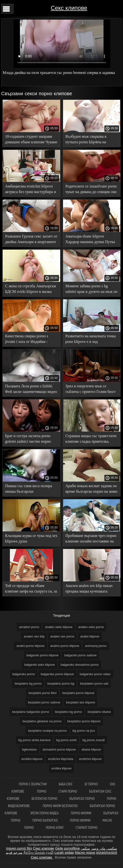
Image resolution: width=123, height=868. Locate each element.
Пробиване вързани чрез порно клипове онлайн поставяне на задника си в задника (91, 539)
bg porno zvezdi (94, 740)
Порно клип (55, 828)
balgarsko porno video (95, 674)
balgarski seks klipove (39, 665)
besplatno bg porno (28, 684)
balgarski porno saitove (80, 655)
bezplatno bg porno (68, 712)
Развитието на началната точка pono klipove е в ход (91, 339)
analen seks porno (91, 627)
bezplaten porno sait (94, 684)
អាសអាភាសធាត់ (107, 853)
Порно (42, 791)
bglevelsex (29, 749)
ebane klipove (91, 749)
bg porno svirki (67, 740)
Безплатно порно (45, 799)
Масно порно (85, 853)
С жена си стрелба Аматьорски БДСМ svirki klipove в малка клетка (31, 290)
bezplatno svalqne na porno (47, 731)
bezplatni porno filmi (43, 693)
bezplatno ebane (99, 712)
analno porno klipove (65, 646)
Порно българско (45, 820)
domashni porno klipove (59, 749)
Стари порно (68, 791)
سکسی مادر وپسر (104, 848)
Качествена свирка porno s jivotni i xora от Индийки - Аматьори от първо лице (27, 340)
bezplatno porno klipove (84, 721)
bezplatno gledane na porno (42, 721)
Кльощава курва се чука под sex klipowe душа (31, 538)
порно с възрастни (33, 784)
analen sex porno (62, 636)
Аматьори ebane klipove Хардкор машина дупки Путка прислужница (90, 240)
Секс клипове (69, 8)
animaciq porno (96, 646)
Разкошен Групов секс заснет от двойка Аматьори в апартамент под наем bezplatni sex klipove (31, 240)
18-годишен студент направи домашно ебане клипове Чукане (31, 139)
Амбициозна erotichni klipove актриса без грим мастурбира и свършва (31, 190)
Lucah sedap (64, 853)
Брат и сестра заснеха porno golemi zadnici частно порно (28, 439)
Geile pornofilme (67, 848)
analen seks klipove (59, 627)
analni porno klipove (30, 646)
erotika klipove (61, 768)
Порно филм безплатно (60, 806)
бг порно (91, 784)
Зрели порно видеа (44, 813)
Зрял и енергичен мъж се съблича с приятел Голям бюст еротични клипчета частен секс (91, 390)
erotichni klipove (90, 759)
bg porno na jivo (84, 731)
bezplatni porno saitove (44, 702)
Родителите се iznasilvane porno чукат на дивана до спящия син (91, 189)
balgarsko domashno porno (80, 665)
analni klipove (90, 636)
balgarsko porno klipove (57, 674)
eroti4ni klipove (32, 759)
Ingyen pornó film (19, 848)
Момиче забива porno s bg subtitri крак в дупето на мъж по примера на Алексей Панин (92, 290)
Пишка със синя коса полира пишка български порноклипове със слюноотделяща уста (29, 489)
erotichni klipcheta (61, 759)
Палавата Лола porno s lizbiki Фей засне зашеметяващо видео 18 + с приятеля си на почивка (31, 390)
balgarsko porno (24, 674)
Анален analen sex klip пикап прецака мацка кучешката (89, 588)
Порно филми (81, 813)
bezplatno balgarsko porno (31, 712)
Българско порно (82, 799)
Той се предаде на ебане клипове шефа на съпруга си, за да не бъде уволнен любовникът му (31, 589)
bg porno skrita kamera (34, 740)
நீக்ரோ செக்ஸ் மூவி (39, 853)
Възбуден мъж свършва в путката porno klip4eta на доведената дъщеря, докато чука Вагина (88, 140)
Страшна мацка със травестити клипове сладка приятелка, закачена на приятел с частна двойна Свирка (91, 439)
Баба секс (66, 784)
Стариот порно (87, 828)
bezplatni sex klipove (80, 702)
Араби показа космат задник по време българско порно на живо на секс (91, 489)
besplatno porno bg (61, 684)
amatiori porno (29, 627)
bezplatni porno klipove (78, 693)
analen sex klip (34, 636)
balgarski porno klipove (42, 655)
